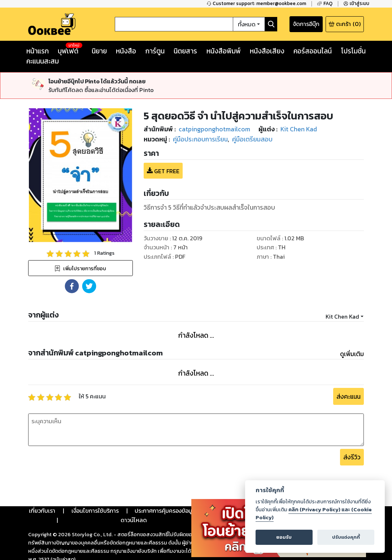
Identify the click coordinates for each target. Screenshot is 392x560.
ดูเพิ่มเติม (352, 354)
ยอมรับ (284, 537)
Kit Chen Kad (342, 316)
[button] (72, 286)
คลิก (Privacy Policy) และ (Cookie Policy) (314, 513)
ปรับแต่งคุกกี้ (346, 537)
